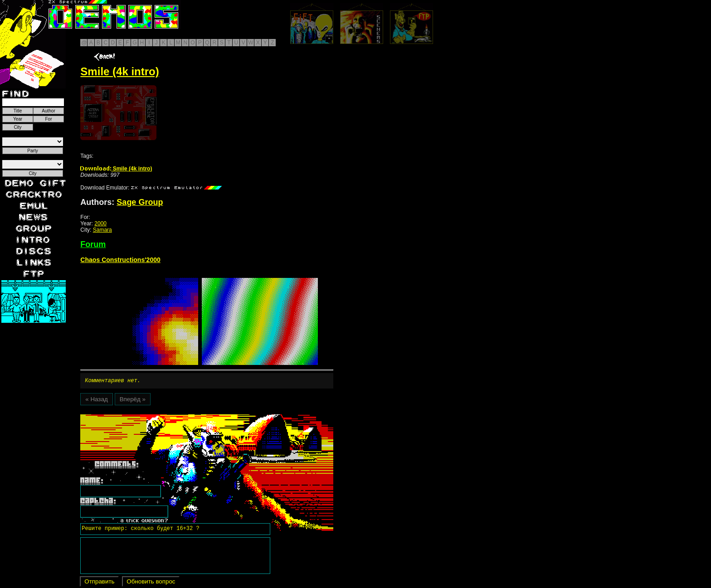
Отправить (99, 583)
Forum (93, 244)
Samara (102, 230)
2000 (100, 224)
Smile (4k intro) (116, 169)
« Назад (96, 401)
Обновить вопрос (151, 583)
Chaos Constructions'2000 (120, 260)
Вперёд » (133, 401)
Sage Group (140, 202)
